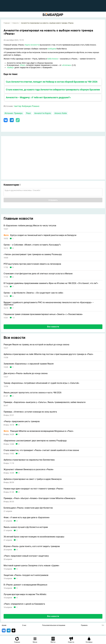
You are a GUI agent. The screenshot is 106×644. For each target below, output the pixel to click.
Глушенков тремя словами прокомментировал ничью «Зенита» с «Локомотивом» (43, 314)
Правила (84, 625)
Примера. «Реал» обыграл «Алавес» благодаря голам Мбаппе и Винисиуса (40, 498)
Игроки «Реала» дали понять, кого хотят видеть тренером (32, 546)
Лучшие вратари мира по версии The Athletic (25, 594)
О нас (24, 625)
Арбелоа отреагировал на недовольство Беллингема (29, 460)
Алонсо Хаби (61, 113)
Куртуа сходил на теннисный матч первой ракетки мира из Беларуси (40, 235)
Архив (4, 625)
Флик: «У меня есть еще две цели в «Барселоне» (27, 518)
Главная (7, 23)
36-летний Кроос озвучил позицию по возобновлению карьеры (34, 537)
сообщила (52, 49)
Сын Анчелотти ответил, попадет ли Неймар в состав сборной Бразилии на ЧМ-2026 (52, 82)
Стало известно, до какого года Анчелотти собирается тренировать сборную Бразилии (53, 90)
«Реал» (22, 65)
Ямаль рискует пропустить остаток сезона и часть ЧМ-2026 (33, 393)
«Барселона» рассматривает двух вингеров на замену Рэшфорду (35, 441)
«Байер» (10, 67)
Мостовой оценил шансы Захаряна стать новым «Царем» (31, 566)
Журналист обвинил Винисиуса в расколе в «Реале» (29, 470)
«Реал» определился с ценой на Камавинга (24, 604)
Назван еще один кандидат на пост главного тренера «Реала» (34, 489)
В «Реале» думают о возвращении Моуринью (25, 585)
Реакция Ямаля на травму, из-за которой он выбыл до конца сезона (36, 345)
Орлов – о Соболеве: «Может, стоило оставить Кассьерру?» (32, 245)
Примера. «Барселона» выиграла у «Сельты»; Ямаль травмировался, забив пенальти (45, 402)
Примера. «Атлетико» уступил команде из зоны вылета (30, 412)
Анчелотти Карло (43, 113)
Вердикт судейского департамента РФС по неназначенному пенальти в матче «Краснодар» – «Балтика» (49, 304)
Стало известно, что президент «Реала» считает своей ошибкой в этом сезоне (41, 450)
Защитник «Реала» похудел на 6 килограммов (26, 575)
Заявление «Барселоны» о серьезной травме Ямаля (29, 364)
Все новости (53, 327)
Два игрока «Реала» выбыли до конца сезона (26, 373)
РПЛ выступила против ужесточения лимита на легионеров (32, 264)
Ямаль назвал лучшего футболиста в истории (26, 527)
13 (13, 318)
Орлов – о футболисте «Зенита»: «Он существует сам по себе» (33, 293)
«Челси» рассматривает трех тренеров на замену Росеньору (33, 254)
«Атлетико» (67, 65)
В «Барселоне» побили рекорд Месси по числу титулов (30, 226)
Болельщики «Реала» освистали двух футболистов (28, 508)
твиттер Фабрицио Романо (27, 106)
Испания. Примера (14, 113)
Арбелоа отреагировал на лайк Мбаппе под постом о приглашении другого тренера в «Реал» (48, 354)
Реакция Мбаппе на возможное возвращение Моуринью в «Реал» (39, 431)
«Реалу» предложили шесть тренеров (22, 421)
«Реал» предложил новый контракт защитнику (26, 556)
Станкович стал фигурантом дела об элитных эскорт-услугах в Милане (38, 274)
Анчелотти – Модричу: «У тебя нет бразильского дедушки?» (38, 97)
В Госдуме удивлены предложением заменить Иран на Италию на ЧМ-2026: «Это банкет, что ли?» (51, 283)
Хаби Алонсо (53, 59)
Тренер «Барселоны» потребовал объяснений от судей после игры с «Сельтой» (41, 383)
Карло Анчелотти (32, 45)
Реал (28, 113)
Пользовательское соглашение (54, 625)
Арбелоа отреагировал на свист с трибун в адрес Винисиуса (33, 479)
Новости (15, 23)
